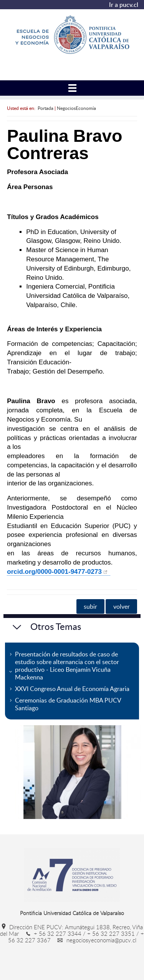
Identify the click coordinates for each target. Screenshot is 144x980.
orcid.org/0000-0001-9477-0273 (54, 572)
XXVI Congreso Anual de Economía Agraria (72, 689)
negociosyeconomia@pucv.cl (94, 940)
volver (122, 606)
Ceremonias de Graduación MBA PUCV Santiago (68, 704)
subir (90, 606)
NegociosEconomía (76, 108)
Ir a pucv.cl (124, 5)
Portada (46, 108)
